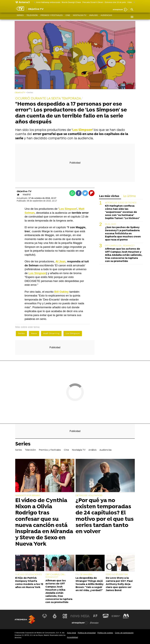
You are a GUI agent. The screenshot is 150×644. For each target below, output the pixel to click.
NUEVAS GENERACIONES (28, 575)
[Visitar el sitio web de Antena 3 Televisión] (45, 616)
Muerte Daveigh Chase (71, 2)
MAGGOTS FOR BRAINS (28, 496)
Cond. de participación (124, 633)
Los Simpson (73, 334)
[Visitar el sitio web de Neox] (65, 616)
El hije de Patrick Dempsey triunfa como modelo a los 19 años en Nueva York (29, 583)
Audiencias (106, 17)
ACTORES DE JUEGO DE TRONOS (121, 203)
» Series (29, 93)
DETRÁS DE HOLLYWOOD (89, 496)
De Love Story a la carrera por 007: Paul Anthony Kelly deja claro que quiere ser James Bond (119, 584)
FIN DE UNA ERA (84, 575)
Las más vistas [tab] (109, 196)
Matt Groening (51, 334)
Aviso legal (71, 633)
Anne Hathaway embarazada (48, 2)
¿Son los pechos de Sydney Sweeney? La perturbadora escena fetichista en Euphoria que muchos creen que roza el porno (123, 234)
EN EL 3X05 (110, 224)
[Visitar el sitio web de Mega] (85, 616)
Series (20, 17)
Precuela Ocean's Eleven (93, 2)
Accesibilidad (72, 637)
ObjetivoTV (20, 93)
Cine (68, 17)
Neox (34, 334)
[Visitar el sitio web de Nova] (75, 616)
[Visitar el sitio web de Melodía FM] (126, 616)
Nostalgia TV (80, 17)
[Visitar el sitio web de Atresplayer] (80, 623)
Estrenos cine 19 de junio (115, 2)
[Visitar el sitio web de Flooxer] (94, 623)
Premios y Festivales (51, 17)
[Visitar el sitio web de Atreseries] (96, 616)
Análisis (93, 17)
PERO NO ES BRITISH (117, 575)
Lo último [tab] (130, 196)
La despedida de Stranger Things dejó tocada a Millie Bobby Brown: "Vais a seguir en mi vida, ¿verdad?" (90, 584)
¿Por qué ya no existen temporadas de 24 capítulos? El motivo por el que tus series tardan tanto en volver (105, 516)
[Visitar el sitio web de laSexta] (55, 616)
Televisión (32, 17)
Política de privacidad (87, 633)
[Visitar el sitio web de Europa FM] (116, 616)
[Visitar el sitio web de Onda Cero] (106, 616)
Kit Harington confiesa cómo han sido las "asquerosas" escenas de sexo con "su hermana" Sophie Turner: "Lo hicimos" (122, 212)
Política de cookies (105, 633)
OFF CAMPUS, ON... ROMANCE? (120, 246)
